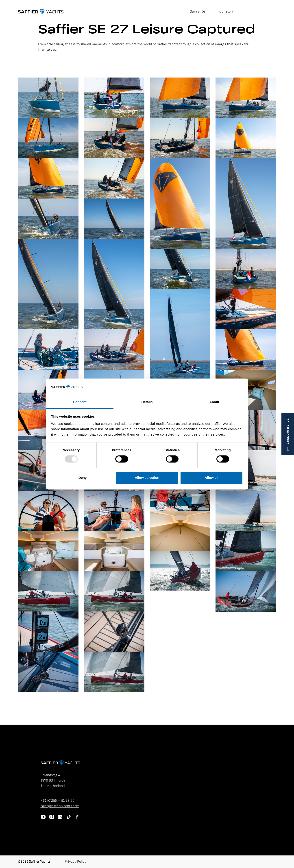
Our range (197, 12)
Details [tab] (147, 402)
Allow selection (147, 478)
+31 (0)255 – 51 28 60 (58, 801)
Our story (226, 12)
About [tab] (214, 402)
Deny (83, 478)
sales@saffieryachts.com (60, 806)
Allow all (212, 478)
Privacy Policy (76, 862)
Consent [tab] (80, 402)
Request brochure (288, 430)
